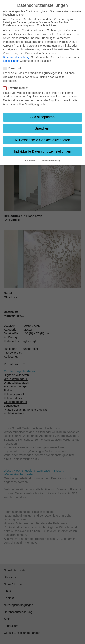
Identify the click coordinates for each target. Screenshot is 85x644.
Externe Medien (17, 88)
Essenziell (14, 68)
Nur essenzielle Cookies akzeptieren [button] (42, 140)
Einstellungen (11, 61)
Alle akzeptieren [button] (43, 117)
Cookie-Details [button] (32, 160)
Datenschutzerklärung (16, 57)
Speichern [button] (43, 128)
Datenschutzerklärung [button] (50, 160)
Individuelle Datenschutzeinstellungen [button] (43, 151)
